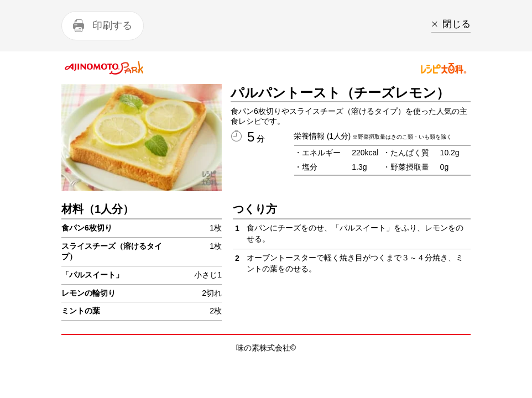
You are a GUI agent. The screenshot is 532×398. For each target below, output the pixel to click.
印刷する (112, 25)
